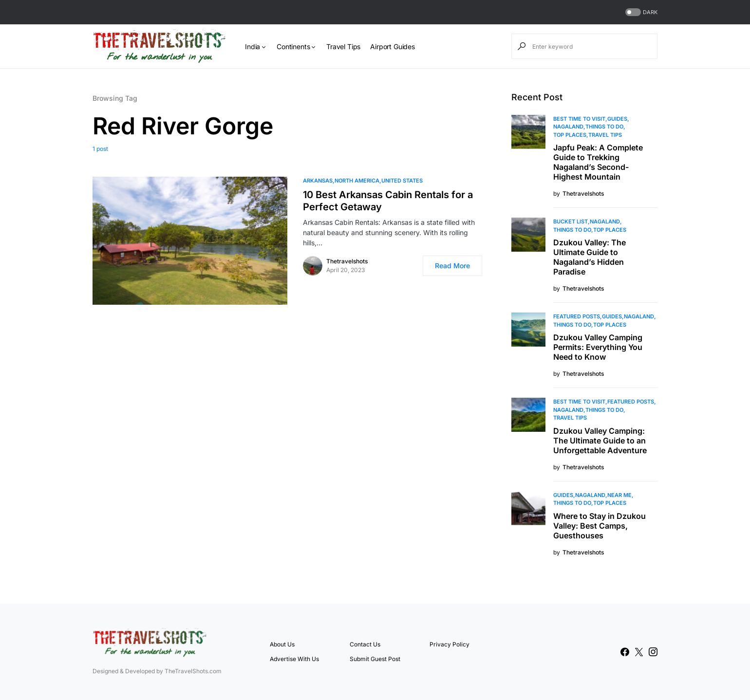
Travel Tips (605, 135)
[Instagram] (653, 652)
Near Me (619, 495)
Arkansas (318, 181)
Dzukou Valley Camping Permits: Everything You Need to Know (598, 347)
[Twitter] (639, 652)
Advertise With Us (294, 659)
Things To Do (604, 127)
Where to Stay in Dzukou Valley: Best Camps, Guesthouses (600, 526)
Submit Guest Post (375, 659)
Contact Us (365, 644)
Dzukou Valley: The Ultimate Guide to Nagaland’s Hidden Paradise (590, 257)
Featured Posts (577, 316)
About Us (282, 644)
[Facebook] (625, 652)
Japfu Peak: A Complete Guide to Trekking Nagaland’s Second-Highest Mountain (598, 162)
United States (402, 181)
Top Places (570, 135)
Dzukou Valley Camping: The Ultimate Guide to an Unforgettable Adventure (600, 441)
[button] (640, 12)
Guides (617, 119)
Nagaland (568, 127)
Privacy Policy (450, 644)
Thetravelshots (347, 261)
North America (357, 181)
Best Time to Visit (579, 119)
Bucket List (571, 221)
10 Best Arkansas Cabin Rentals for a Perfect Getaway (388, 201)
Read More (452, 266)
